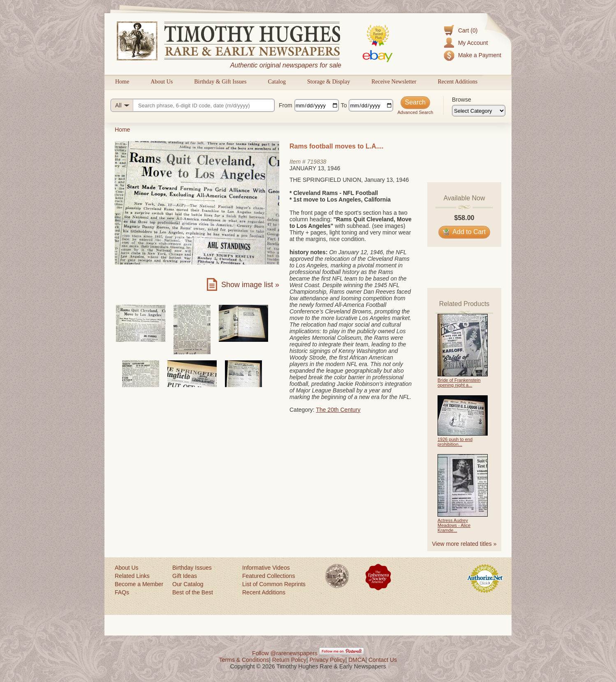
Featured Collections (269, 576)
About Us (162, 82)
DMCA (357, 660)
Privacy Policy (328, 660)
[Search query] (193, 105)
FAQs (122, 592)
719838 (317, 162)
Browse (462, 100)
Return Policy (289, 660)
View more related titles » (464, 544)
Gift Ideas (185, 576)
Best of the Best (193, 592)
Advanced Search (415, 112)
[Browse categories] (479, 111)
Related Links (132, 576)
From (286, 105)
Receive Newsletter (394, 82)
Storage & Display (329, 82)
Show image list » (250, 285)
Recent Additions (457, 82)
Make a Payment (480, 55)
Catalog (277, 82)
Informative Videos (266, 568)
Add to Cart (464, 232)
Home (122, 82)
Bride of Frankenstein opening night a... (459, 383)
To (344, 105)
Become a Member (139, 584)
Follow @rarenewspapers (285, 653)
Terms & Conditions (244, 660)
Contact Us (383, 660)
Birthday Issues (192, 568)
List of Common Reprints (274, 584)
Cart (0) (468, 30)
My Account (473, 43)
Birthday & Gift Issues (220, 82)
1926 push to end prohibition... (455, 442)
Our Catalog (188, 584)
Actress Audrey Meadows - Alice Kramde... (454, 525)
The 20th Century (338, 410)
